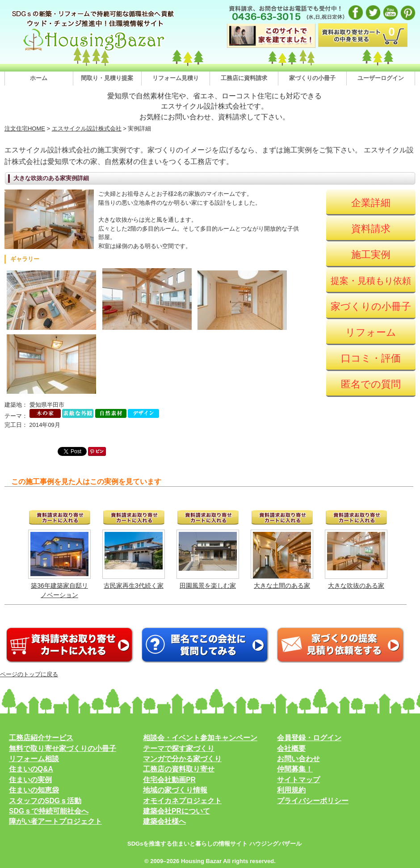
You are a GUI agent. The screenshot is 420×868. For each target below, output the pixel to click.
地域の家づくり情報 (175, 790)
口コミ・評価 (371, 358)
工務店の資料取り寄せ (179, 769)
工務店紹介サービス (41, 738)
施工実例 (371, 255)
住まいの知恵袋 (34, 790)
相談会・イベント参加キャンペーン (200, 738)
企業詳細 (371, 203)
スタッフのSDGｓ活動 (45, 801)
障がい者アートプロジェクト (55, 821)
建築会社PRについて (176, 811)
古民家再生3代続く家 (134, 586)
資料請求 (371, 229)
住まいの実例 (30, 780)
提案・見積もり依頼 (371, 281)
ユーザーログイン (381, 78)
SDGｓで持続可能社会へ (49, 811)
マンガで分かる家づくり (182, 759)
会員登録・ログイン (309, 738)
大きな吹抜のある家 (356, 586)
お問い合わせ (298, 759)
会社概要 (291, 748)
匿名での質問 (371, 384)
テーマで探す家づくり (179, 748)
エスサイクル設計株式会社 (87, 129)
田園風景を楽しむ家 (208, 586)
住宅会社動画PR (169, 780)
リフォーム (371, 332)
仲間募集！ (295, 769)
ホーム (39, 78)
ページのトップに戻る (29, 674)
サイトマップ (298, 780)
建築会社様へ (164, 821)
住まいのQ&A (31, 769)
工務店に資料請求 (244, 78)
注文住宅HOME (25, 129)
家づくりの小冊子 (312, 78)
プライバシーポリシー (313, 801)
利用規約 (291, 790)
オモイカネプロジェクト (182, 801)
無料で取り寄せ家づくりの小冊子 (63, 748)
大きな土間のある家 (282, 586)
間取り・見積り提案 (107, 78)
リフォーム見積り (176, 78)
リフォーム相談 (34, 759)
